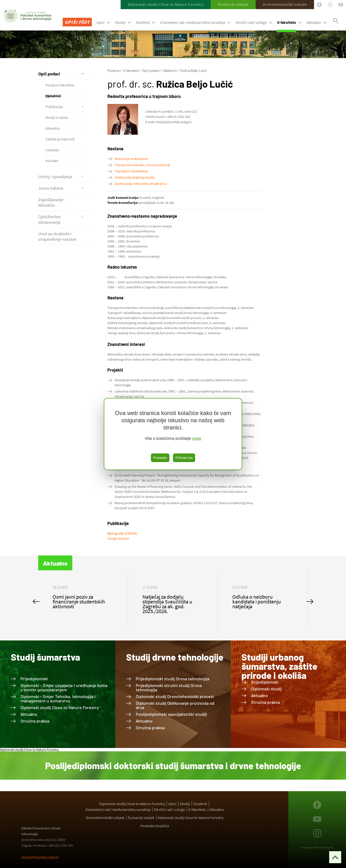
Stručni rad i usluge (251, 22)
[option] (83, 599)
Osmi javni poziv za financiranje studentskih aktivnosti (79, 602)
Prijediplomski (34, 679)
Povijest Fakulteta (60, 85)
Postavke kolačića (155, 826)
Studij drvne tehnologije (175, 657)
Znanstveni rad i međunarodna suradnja (193, 22)
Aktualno (314, 22)
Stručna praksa (35, 721)
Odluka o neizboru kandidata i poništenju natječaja (257, 602)
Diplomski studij (266, 689)
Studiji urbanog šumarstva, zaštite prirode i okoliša (279, 666)
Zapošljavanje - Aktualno (52, 202)
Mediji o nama (57, 117)
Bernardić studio (324, 847)
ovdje (197, 438)
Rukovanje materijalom (131, 159)
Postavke (160, 458)
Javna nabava (51, 188)
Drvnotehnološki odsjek (285, 4)
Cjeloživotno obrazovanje (49, 219)
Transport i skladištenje (131, 171)
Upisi (100, 22)
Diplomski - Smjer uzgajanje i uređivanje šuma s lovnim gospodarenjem (64, 687)
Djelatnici (53, 96)
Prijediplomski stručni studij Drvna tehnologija (169, 687)
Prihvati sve (184, 458)
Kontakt (52, 161)
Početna (113, 70)
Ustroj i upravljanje (55, 177)
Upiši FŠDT (77, 22)
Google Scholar (118, 538)
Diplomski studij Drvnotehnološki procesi (175, 696)
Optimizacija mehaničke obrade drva (141, 184)
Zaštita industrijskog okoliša (135, 177)
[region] (173, 434)
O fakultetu (287, 22)
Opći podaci (49, 74)
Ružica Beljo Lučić (194, 70)
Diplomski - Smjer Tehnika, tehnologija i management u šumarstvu (58, 699)
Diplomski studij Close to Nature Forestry (166, 4)
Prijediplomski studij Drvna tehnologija (173, 679)
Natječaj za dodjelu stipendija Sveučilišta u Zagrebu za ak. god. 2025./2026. (167, 604)
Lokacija (52, 150)
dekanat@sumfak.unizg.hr (40, 857)
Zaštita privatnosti (60, 139)
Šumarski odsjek (233, 4)
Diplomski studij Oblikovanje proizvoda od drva (175, 705)
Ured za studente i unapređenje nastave (57, 236)
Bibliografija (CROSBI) (122, 533)
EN (80, 38)
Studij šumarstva (45, 657)
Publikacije (54, 107)
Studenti (143, 22)
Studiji (120, 22)
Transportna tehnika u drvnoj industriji (142, 165)
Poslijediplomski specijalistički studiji (171, 714)
